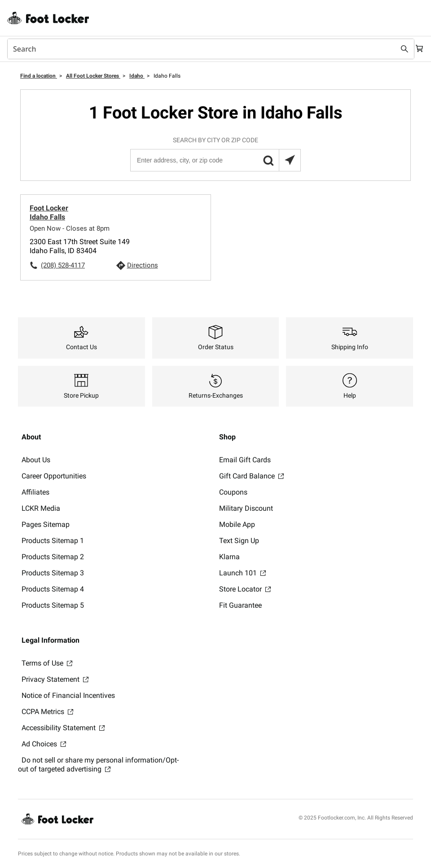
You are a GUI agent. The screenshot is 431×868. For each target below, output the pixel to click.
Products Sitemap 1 (53, 541)
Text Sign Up (239, 541)
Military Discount (246, 508)
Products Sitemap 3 (53, 573)
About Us (36, 460)
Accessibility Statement (63, 728)
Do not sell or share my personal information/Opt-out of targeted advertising (98, 765)
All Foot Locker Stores (93, 76)
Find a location (39, 76)
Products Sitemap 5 (53, 605)
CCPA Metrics (47, 712)
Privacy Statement (55, 679)
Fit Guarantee (240, 605)
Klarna (229, 557)
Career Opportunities (54, 476)
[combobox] (207, 49)
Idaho (137, 76)
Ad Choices (44, 744)
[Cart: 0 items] (417, 49)
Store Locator (245, 589)
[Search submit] (396, 49)
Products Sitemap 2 (53, 557)
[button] (268, 160)
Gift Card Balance (251, 476)
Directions (143, 265)
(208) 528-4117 (63, 265)
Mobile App (237, 524)
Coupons (233, 492)
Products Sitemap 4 (53, 589)
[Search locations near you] (290, 160)
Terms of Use (47, 663)
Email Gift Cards (245, 460)
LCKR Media (41, 508)
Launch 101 (242, 573)
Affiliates (35, 492)
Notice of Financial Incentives (68, 695)
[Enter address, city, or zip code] (215, 160)
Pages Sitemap (46, 524)
